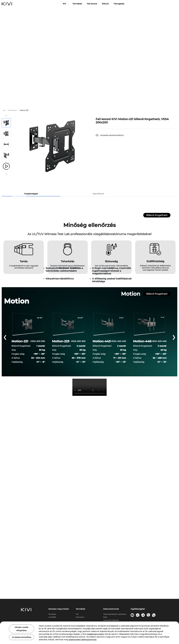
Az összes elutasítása (22, 637)
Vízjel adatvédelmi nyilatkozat (115, 614)
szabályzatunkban (96, 634)
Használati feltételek (111, 620)
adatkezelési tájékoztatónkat (83, 640)
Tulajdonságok (31, 96)
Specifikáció (98, 96)
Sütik (105, 617)
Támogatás (119, 4)
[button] (6, 19)
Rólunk (105, 4)
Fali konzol (92, 4)
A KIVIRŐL (52, 617)
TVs (77, 614)
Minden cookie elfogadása (22, 629)
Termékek (77, 4)
